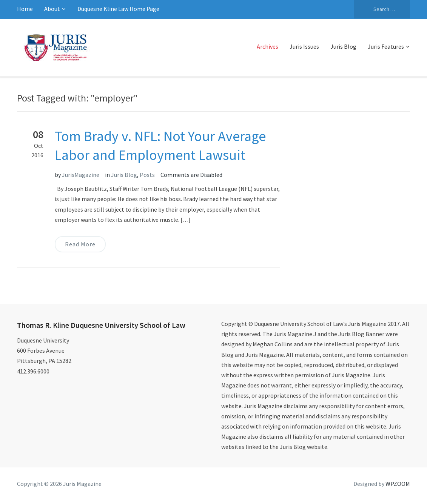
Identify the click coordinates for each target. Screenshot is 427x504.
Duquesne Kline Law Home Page (118, 9)
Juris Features (386, 46)
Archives (267, 46)
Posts (147, 175)
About (52, 9)
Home (25, 9)
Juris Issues (304, 46)
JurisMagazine (81, 175)
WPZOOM (398, 484)
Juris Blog (343, 46)
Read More (80, 244)
